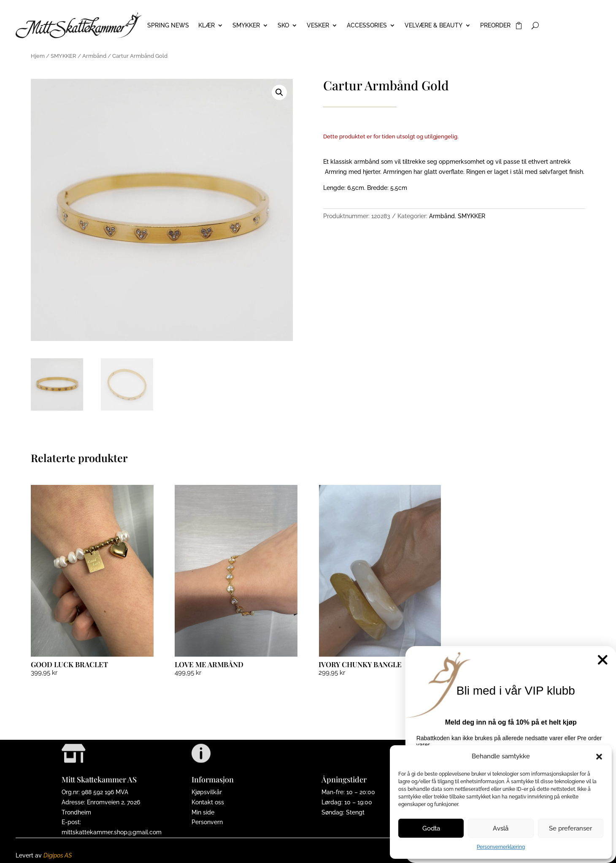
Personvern (207, 822)
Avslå (501, 828)
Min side (203, 812)
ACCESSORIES (367, 26)
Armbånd (94, 56)
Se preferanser (570, 828)
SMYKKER (246, 26)
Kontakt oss (208, 802)
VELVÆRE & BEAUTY (434, 26)
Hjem (38, 56)
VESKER (318, 26)
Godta (431, 828)
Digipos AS (58, 855)
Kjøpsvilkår (207, 792)
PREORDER (495, 26)
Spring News (168, 26)
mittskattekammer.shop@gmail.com (112, 832)
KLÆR (207, 26)
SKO (283, 26)
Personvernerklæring (501, 847)
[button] (599, 757)
